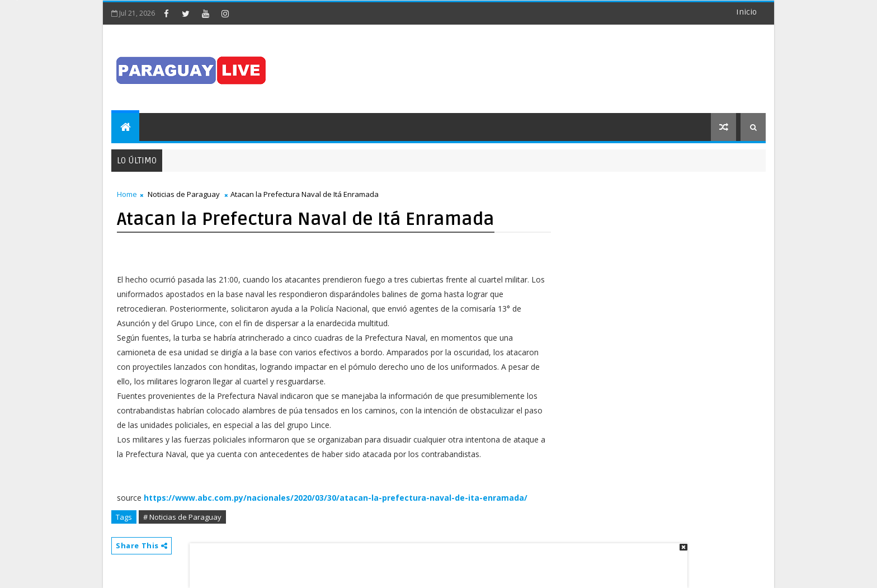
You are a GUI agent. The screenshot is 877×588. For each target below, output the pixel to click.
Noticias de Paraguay (184, 194)
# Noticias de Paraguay (182, 517)
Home (127, 194)
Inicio (746, 12)
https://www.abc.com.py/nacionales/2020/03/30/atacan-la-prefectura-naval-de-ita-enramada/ (336, 498)
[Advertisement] (435, 560)
